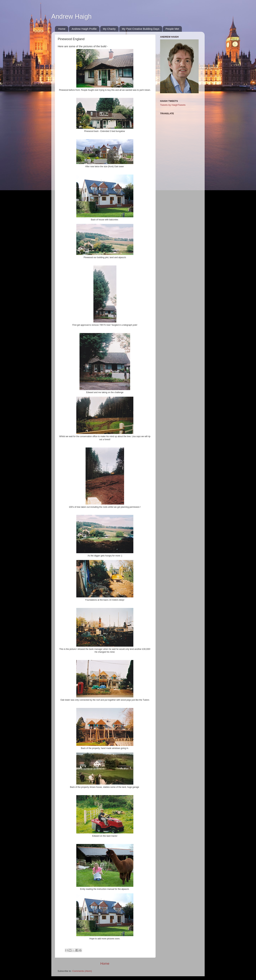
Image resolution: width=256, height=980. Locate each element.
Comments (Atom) (82, 971)
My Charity (109, 29)
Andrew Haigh (71, 16)
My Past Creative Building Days (141, 29)
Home (62, 29)
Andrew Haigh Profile (84, 29)
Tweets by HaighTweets (173, 105)
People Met (172, 29)
